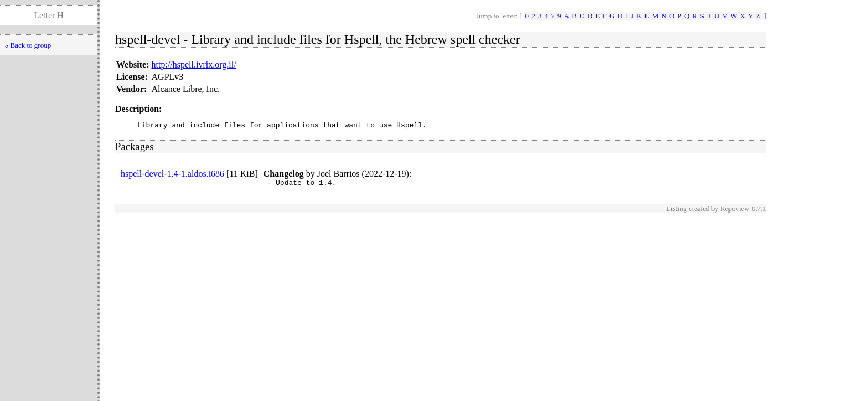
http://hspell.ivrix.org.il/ (194, 65)
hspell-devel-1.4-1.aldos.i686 (172, 175)
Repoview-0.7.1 (743, 212)
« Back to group (28, 45)
